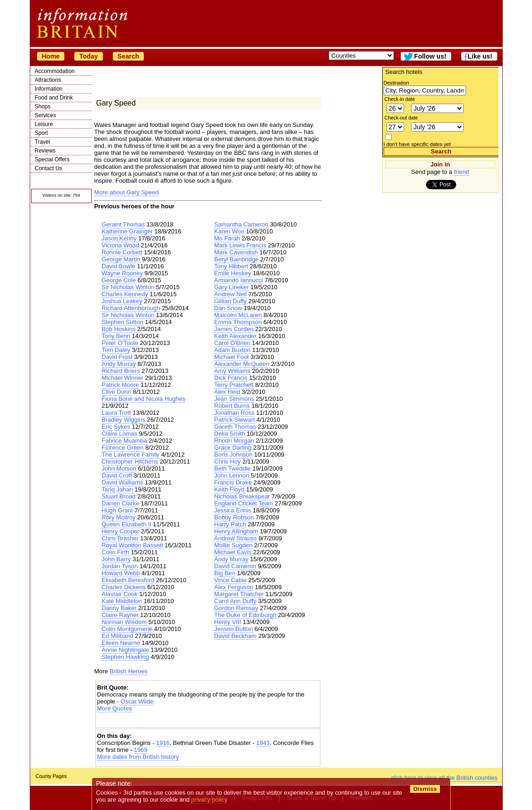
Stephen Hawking (126, 657)
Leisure (44, 124)
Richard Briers (121, 371)
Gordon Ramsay (236, 608)
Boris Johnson (233, 455)
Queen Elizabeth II (127, 524)
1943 (263, 743)
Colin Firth (116, 552)
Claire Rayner (120, 615)
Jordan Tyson (120, 566)
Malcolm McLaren (238, 315)
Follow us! (430, 56)
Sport (42, 133)
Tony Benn (116, 336)
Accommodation (55, 71)
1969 (141, 750)
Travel (43, 142)
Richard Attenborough (131, 308)
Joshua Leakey (122, 301)
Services (46, 115)
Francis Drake (233, 482)
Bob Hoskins (119, 329)
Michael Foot (232, 357)
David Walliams (123, 482)
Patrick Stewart (235, 420)
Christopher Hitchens (130, 461)
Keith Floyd (229, 489)
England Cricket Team (244, 503)
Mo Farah (227, 238)
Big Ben (225, 573)
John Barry (116, 559)
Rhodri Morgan (234, 441)
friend (462, 172)
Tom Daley (116, 350)
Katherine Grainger (127, 231)
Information (49, 89)
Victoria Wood (120, 245)
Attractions (48, 80)
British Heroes (129, 671)
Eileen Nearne (121, 643)
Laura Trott (116, 413)
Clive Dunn (117, 392)
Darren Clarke (121, 503)
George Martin (121, 259)
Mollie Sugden (233, 545)
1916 (163, 743)
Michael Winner (123, 378)
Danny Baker (119, 608)
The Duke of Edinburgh (246, 615)
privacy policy (210, 800)
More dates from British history (138, 757)
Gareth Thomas (235, 427)
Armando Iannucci (239, 280)
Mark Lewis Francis (240, 245)
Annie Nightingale (126, 650)
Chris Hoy (228, 461)
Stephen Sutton (123, 322)
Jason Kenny (119, 238)
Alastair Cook (120, 594)
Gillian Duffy (231, 301)
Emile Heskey (233, 273)
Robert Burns (232, 406)
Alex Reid (227, 392)
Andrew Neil (231, 294)
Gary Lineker (232, 287)
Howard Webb (121, 573)
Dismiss (425, 789)
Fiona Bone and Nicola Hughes (144, 399)
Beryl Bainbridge (236, 259)
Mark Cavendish (236, 252)
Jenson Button (234, 629)
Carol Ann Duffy (236, 601)
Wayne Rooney (122, 273)
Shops (43, 106)
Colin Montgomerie (127, 629)
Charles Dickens (124, 587)
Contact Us (49, 168)
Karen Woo (229, 231)
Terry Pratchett (234, 385)
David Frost (117, 357)
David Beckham (236, 636)
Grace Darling (233, 448)
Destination (396, 83)
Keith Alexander (236, 336)
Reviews (45, 151)
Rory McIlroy (119, 517)
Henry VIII (228, 622)
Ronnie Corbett (122, 252)
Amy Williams (233, 371)
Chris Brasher (120, 538)
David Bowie (119, 266)
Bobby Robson (234, 517)
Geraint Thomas (123, 224)
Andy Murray (119, 364)
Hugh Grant (117, 510)
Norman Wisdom (124, 622)
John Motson (119, 468)
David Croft (117, 475)
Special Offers (52, 159)
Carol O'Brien (233, 343)
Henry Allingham (236, 531)
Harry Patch (230, 524)
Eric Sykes (116, 427)
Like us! (480, 56)
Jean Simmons (234, 399)
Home (51, 56)
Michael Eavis (233, 552)
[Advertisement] (208, 720)
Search (129, 56)
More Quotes (115, 708)
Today (88, 56)
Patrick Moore (120, 385)
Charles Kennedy (125, 294)
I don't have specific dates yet (417, 144)
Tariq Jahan (117, 489)
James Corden (234, 329)
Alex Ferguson (234, 587)
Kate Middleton (122, 601)
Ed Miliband (118, 636)
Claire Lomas (120, 434)
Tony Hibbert (231, 266)
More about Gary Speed (127, 192)
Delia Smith (230, 434)
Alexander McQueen (242, 364)
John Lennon (232, 475)
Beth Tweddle (233, 468)
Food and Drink (54, 98)
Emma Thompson (238, 322)
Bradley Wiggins (124, 420)
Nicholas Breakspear (242, 496)
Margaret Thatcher (239, 594)
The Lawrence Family (131, 455)
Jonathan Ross (235, 413)
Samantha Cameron (241, 224)
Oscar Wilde (137, 701)
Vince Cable (231, 580)
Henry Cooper (121, 531)
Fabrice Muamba (125, 441)
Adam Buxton (233, 350)
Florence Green (123, 448)
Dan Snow (228, 308)
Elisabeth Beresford (128, 580)
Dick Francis (231, 378)
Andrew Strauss (236, 538)
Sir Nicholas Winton (128, 287)
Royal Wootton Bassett (133, 545)
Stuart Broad (119, 496)
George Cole (119, 280)
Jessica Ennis (233, 510)
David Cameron (235, 566)
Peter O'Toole (120, 343)
